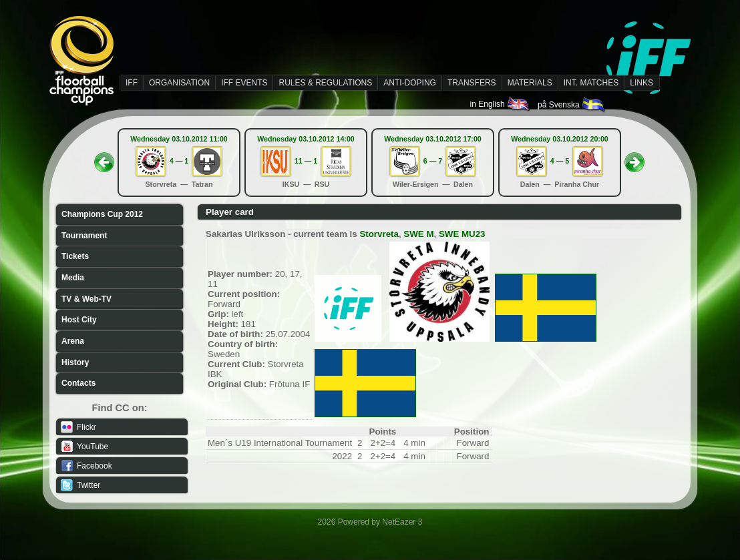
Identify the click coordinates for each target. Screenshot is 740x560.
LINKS (641, 83)
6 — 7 (433, 161)
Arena (73, 341)
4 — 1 (179, 161)
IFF (132, 83)
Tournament (84, 236)
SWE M (418, 234)
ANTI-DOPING (410, 83)
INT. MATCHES (591, 83)
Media (73, 278)
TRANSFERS (472, 83)
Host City (79, 320)
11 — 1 (306, 161)
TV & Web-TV (86, 299)
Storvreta (379, 234)
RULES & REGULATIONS (325, 83)
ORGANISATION (179, 83)
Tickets (75, 256)
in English (501, 104)
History (75, 362)
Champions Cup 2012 (102, 214)
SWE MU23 (462, 234)
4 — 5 (560, 161)
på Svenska (572, 105)
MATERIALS (530, 83)
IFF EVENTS (244, 83)
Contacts (78, 383)
